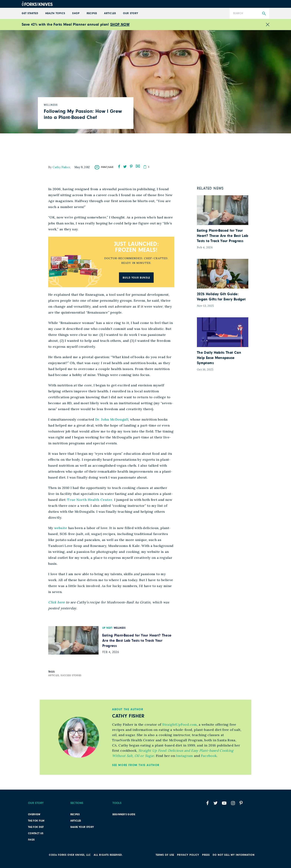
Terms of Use (165, 855)
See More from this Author (136, 765)
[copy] (145, 167)
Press (206, 855)
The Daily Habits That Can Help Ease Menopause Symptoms (219, 358)
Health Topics (55, 13)
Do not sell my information (234, 855)
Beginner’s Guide (124, 814)
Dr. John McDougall (112, 419)
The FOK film (36, 821)
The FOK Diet (36, 827)
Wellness (120, 628)
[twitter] (125, 166)
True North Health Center (90, 500)
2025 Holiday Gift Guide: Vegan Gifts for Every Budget (221, 297)
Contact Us (36, 833)
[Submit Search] (264, 14)
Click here (57, 602)
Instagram (184, 756)
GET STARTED (30, 13)
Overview (34, 814)
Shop (76, 13)
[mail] (138, 166)
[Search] (249, 13)
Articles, (54, 676)
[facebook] (119, 166)
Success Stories (71, 676)
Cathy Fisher (61, 167)
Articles (110, 13)
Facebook (208, 756)
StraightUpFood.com (179, 724)
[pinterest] (131, 166)
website (61, 528)
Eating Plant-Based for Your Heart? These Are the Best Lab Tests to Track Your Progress (137, 641)
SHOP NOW (120, 25)
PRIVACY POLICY (188, 855)
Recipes (92, 13)
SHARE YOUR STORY (82, 827)
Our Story (131, 13)
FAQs (31, 840)
